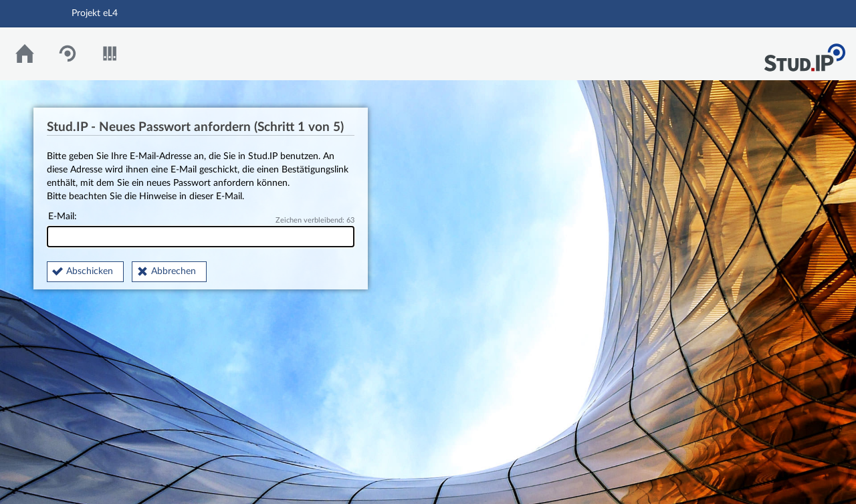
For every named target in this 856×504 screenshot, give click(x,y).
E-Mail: (201, 230)
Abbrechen (174, 271)
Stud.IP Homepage (805, 54)
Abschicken (90, 271)
